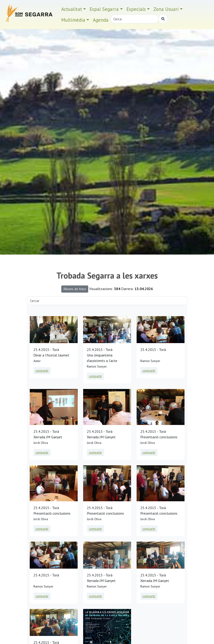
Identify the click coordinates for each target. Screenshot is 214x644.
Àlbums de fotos (75, 289)
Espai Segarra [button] (104, 9)
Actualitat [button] (72, 9)
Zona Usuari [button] (166, 9)
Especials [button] (136, 9)
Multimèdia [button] (73, 20)
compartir (42, 371)
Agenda (101, 20)
